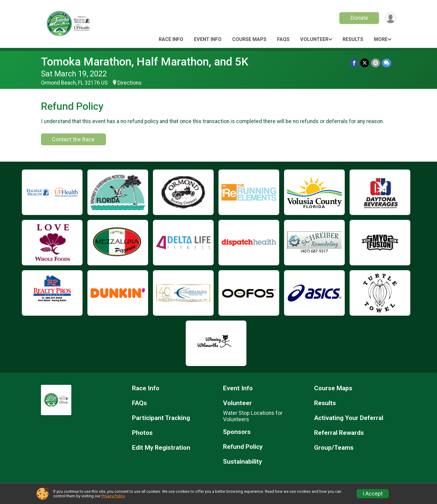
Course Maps (249, 39)
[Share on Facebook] (354, 63)
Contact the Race (73, 139)
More (381, 39)
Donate (359, 18)
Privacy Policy (113, 496)
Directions (130, 83)
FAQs (283, 39)
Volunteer (314, 39)
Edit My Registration (161, 448)
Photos (142, 433)
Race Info (171, 39)
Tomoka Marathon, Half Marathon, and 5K (145, 62)
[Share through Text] (386, 63)
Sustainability (242, 462)
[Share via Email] (376, 63)
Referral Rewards (339, 433)
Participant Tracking (161, 418)
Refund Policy (243, 447)
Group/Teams (334, 448)
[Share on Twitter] (365, 63)
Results (353, 39)
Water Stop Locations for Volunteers (253, 416)
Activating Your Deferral (349, 418)
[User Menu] (390, 18)
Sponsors (237, 432)
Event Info (208, 39)
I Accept (373, 494)
